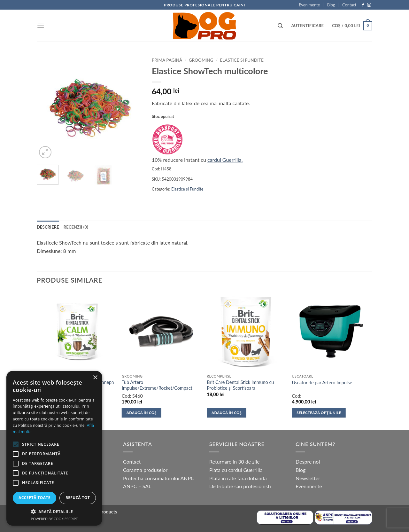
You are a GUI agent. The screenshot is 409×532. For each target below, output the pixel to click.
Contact (349, 5)
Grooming (201, 60)
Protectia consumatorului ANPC (159, 478)
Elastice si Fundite (242, 60)
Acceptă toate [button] (35, 498)
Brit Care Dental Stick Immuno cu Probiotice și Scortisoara (240, 385)
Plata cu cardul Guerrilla (236, 470)
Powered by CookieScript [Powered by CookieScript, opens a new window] (54, 519)
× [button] (95, 378)
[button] (41, 26)
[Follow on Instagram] (369, 5)
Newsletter (308, 478)
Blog (331, 5)
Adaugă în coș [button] (142, 413)
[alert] (54, 448)
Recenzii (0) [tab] (76, 227)
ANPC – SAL (137, 486)
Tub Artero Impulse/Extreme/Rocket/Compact (157, 385)
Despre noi (308, 462)
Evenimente (309, 5)
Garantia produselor (145, 470)
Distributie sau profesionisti (240, 486)
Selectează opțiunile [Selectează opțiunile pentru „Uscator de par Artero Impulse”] (319, 413)
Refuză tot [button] (78, 498)
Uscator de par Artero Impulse (322, 383)
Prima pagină (167, 60)
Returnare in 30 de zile (235, 462)
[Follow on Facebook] (363, 5)
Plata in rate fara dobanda (238, 478)
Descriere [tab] (48, 227)
